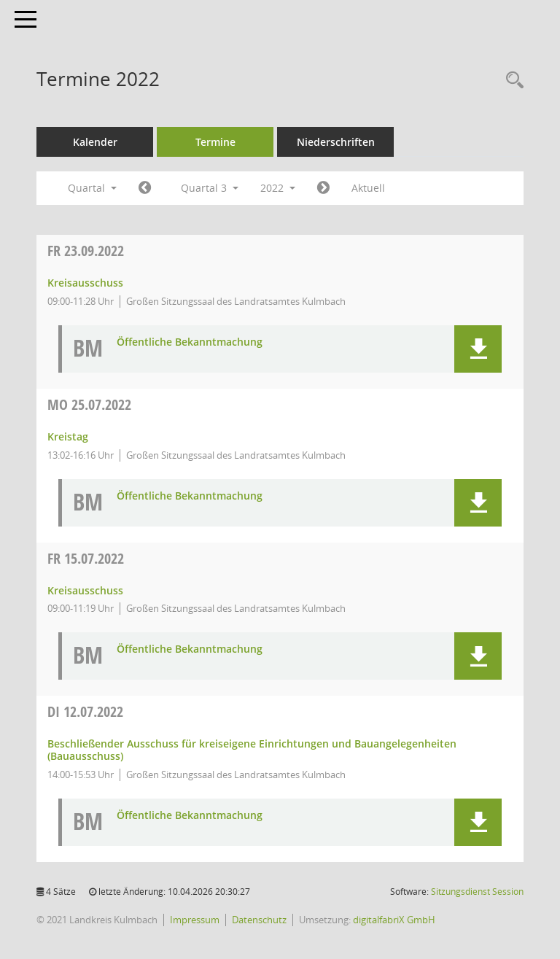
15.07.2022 (86, 558)
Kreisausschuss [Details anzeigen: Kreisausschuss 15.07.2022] (85, 590)
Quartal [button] (92, 188)
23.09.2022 (86, 251)
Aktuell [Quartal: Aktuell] (368, 188)
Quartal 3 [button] (210, 188)
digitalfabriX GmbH (394, 920)
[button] (478, 349)
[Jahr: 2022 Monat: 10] (323, 188)
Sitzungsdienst (477, 892)
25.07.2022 (89, 404)
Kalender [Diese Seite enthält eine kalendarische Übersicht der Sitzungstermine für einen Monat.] (95, 142)
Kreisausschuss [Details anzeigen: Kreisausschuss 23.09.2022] (85, 283)
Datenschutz (259, 920)
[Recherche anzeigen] (511, 81)
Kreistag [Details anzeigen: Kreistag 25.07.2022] (68, 436)
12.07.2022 (85, 711)
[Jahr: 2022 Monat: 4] (145, 188)
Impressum (195, 920)
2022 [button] (278, 188)
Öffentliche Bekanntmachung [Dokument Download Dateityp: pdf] (190, 342)
